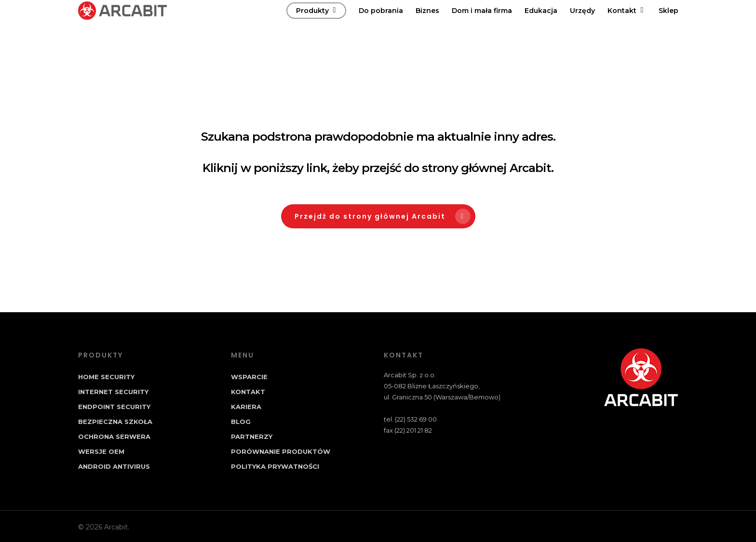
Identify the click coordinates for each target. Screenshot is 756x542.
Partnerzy (252, 436)
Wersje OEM (101, 451)
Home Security (106, 377)
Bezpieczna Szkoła (115, 422)
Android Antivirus (114, 466)
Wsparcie (249, 377)
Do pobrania (381, 25)
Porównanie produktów (281, 451)
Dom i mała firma (482, 25)
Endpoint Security (114, 407)
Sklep (668, 25)
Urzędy (582, 25)
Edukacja (541, 25)
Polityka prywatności (275, 466)
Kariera (246, 407)
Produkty (317, 25)
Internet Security (113, 392)
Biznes (427, 25)
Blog (241, 422)
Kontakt (626, 25)
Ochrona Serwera (114, 436)
